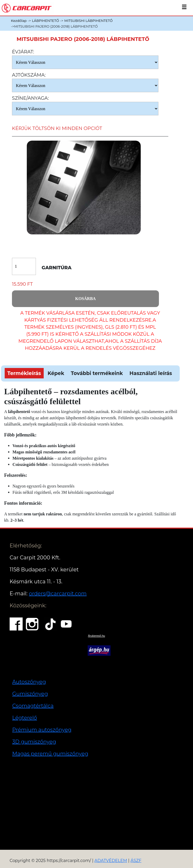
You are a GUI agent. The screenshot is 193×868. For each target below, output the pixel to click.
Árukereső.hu (96, 636)
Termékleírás (24, 373)
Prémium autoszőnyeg (42, 730)
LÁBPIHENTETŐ (46, 21)
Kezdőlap (19, 21)
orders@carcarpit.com (58, 594)
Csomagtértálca (33, 706)
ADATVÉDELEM (111, 861)
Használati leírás (151, 373)
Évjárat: (23, 52)
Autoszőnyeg (29, 682)
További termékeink (97, 373)
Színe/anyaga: (30, 98)
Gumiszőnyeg (30, 694)
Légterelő (25, 718)
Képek (56, 373)
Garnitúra (57, 268)
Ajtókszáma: (29, 75)
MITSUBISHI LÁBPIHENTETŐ (88, 21)
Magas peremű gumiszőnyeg (50, 754)
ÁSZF (136, 861)
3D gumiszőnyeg (34, 742)
